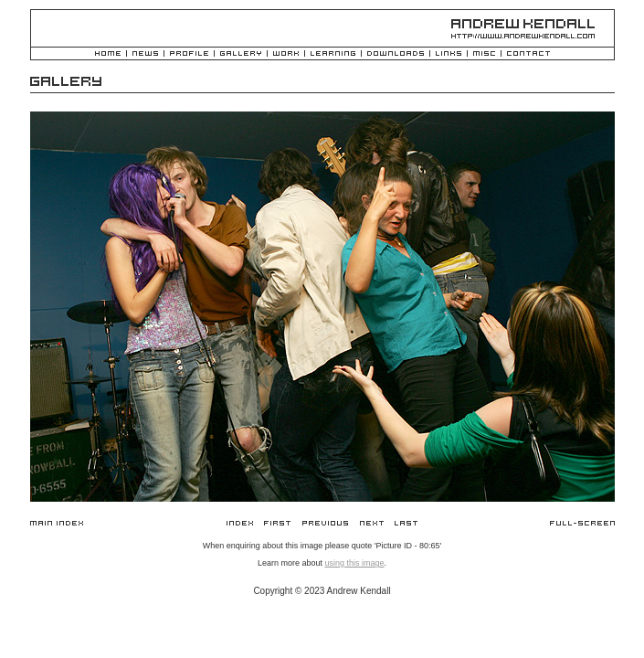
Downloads (396, 54)
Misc (484, 54)
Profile (189, 54)
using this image (354, 563)
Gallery (241, 54)
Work (286, 54)
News (145, 54)
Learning (333, 54)
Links (449, 54)
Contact (528, 54)
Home (108, 54)
